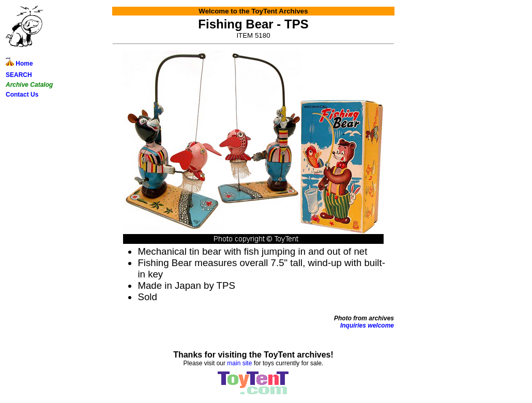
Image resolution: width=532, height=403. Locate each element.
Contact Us (22, 95)
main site (239, 363)
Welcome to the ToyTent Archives (253, 11)
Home (19, 64)
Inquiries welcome (367, 326)
